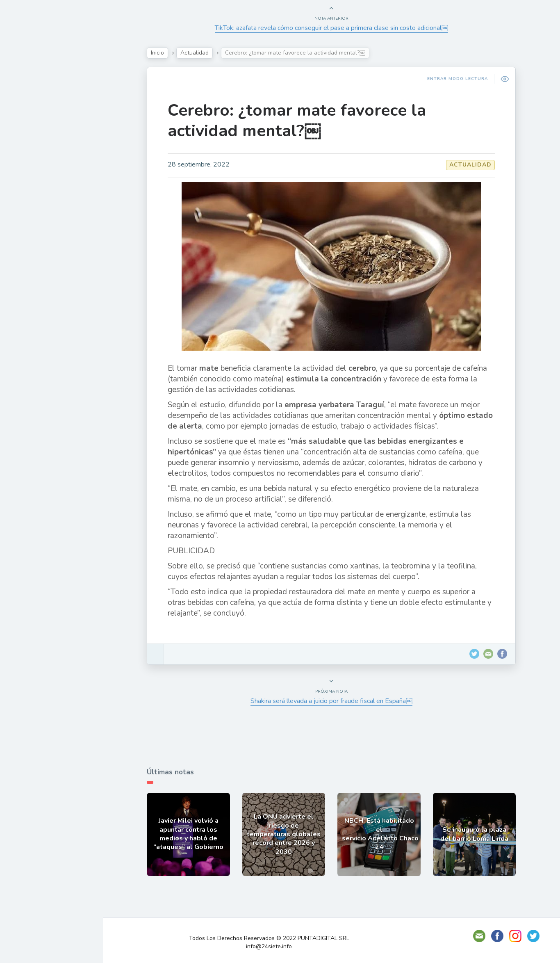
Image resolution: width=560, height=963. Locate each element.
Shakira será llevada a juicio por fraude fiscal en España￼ (336, 701)
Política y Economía (49, 142)
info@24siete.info (274, 946)
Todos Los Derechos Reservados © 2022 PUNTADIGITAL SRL (274, 938)
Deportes (32, 199)
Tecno (27, 161)
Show (26, 123)
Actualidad (35, 104)
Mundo (28, 180)
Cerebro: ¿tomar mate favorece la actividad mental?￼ (301, 121)
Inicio (162, 53)
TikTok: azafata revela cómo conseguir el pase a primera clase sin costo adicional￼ (336, 28)
